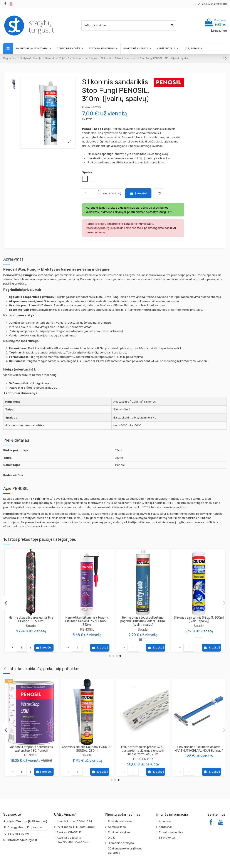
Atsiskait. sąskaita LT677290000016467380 (73, 840)
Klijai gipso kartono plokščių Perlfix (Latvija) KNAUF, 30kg (87, 749)
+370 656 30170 (18, 834)
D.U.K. (112, 838)
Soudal (199, 626)
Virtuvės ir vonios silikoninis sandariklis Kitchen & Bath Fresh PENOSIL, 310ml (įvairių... (143, 621)
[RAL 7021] (201, 636)
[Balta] (141, 640)
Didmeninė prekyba (121, 843)
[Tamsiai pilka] (89, 636)
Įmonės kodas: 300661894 (74, 821)
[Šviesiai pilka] (85, 636)
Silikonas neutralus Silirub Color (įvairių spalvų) (199, 619)
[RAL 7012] (193, 636)
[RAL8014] (204, 636)
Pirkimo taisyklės (119, 832)
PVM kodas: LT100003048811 (76, 827)
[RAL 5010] (185, 636)
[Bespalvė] (81, 636)
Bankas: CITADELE (69, 832)
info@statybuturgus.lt (22, 840)
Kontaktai (165, 827)
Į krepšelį (138, 193)
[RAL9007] (208, 636)
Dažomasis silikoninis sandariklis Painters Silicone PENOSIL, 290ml (31, 619)
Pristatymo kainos (120, 821)
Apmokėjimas (117, 827)
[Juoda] (77, 636)
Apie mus (165, 821)
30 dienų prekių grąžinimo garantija (125, 851)
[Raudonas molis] (97, 636)
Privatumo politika (171, 832)
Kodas (86, 107)
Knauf (87, 755)
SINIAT (143, 755)
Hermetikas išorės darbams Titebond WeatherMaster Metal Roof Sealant (87, 619)
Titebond (87, 626)
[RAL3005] (212, 636)
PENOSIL (31, 626)
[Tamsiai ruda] (93, 636)
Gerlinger (31, 755)
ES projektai (167, 838)
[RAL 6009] (189, 636)
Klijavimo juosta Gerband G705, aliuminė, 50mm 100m (31, 749)
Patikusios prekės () (212, 4)
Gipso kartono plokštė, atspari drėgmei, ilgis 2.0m (143, 749)
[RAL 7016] (197, 636)
